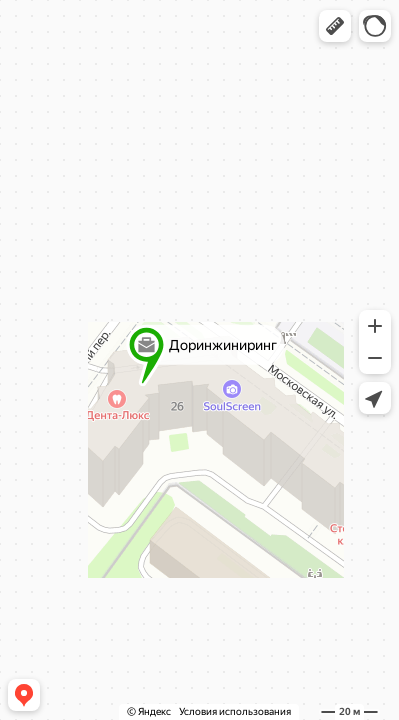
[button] (335, 26)
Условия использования (235, 711)
